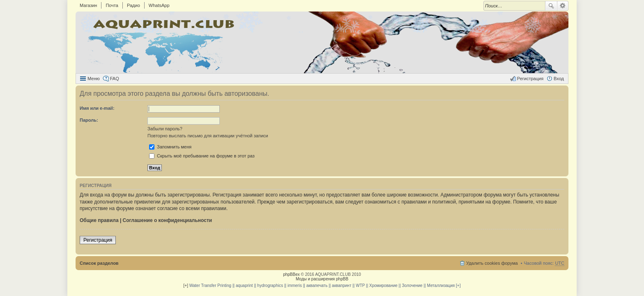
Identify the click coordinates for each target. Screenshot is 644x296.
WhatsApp (159, 5)
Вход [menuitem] (559, 79)
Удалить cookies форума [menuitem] (492, 263)
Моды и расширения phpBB (322, 279)
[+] (186, 286)
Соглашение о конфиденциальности (168, 220)
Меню (94, 79)
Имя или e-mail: (97, 108)
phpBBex (291, 274)
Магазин (88, 5)
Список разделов (99, 263)
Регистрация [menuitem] (530, 79)
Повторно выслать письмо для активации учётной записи (208, 136)
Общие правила (99, 220)
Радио (133, 5)
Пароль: (89, 120)
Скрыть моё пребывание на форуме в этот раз (202, 156)
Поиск (551, 6)
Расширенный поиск (563, 6)
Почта (112, 5)
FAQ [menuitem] (115, 79)
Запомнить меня (170, 147)
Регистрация (98, 240)
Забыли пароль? (165, 129)
